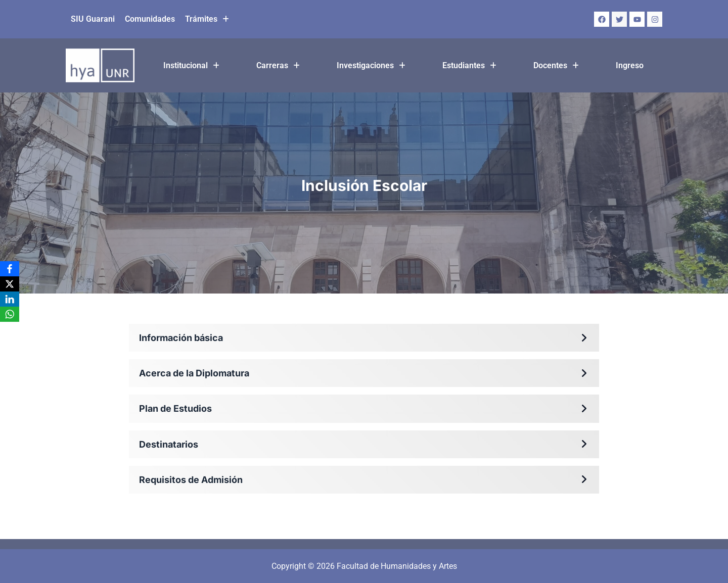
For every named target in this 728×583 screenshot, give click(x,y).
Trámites (207, 19)
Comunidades (150, 19)
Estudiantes (469, 65)
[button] (207, 19)
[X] (10, 284)
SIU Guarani (93, 19)
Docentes (556, 65)
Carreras (278, 65)
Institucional (191, 65)
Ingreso (630, 65)
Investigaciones (371, 65)
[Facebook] (10, 269)
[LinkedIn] (10, 299)
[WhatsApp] (10, 314)
